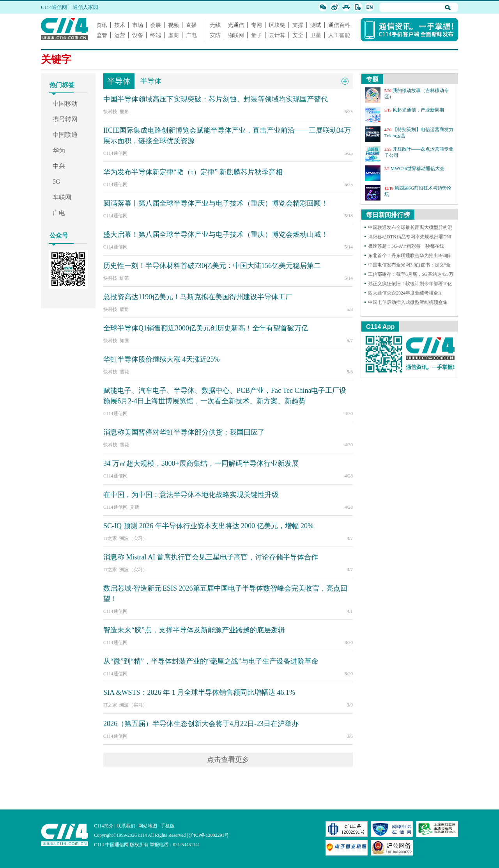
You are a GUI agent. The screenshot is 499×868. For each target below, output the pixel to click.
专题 (372, 79)
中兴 (59, 166)
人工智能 (339, 35)
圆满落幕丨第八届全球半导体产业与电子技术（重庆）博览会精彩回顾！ (216, 203)
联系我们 (126, 826)
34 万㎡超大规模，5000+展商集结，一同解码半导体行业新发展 (201, 463)
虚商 (173, 35)
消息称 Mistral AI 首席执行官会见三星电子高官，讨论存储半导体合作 (211, 557)
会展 (156, 25)
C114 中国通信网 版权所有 (121, 845)
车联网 (62, 197)
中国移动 (65, 104)
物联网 (236, 35)
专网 (257, 25)
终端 (156, 35)
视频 (173, 25)
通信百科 (339, 25)
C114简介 (104, 826)
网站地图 (148, 826)
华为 (59, 150)
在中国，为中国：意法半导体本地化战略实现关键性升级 (191, 495)
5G (57, 182)
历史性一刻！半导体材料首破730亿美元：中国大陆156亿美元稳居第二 (212, 266)
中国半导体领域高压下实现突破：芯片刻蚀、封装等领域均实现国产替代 (216, 99)
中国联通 (65, 135)
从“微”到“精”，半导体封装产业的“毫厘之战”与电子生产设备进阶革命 (211, 661)
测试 (316, 25)
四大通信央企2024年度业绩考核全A (405, 293)
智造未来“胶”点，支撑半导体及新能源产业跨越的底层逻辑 (194, 630)
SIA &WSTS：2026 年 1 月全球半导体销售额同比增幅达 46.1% (199, 692)
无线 (215, 25)
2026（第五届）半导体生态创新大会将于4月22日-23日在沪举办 (201, 724)
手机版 (168, 826)
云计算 (277, 35)
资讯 (102, 25)
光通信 (236, 25)
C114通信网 (54, 7)
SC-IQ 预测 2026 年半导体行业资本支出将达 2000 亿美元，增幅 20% (208, 526)
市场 (138, 25)
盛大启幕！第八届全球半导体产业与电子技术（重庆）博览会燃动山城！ (216, 234)
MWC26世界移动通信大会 (418, 169)
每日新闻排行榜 (388, 215)
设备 (138, 35)
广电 (191, 35)
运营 (120, 35)
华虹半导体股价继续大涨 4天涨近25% (162, 359)
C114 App (380, 327)
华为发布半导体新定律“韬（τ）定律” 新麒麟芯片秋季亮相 (193, 172)
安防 (215, 35)
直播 (191, 25)
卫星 (316, 35)
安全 (298, 35)
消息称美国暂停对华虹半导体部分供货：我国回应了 (184, 432)
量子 (257, 35)
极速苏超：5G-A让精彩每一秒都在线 (406, 246)
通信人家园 (86, 7)
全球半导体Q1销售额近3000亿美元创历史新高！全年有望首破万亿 (206, 328)
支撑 (298, 25)
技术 (120, 25)
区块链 (277, 25)
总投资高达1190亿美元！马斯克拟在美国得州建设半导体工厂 (198, 297)
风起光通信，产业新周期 (418, 110)
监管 (102, 35)
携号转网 (65, 119)
